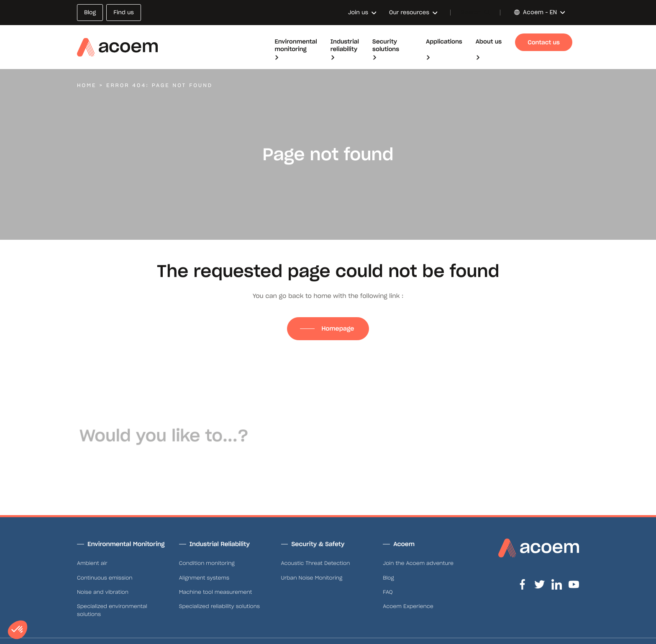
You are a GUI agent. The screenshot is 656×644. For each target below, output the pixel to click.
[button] (18, 630)
